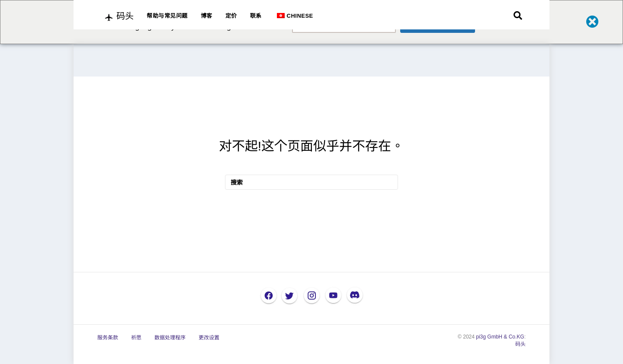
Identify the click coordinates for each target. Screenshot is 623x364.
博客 (207, 16)
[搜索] (518, 16)
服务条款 (108, 338)
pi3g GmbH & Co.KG (500, 337)
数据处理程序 (170, 338)
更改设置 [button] (209, 338)
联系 (256, 16)
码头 (520, 344)
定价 (231, 16)
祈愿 (136, 338)
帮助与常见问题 (167, 16)
